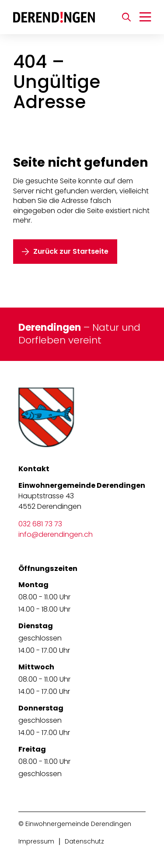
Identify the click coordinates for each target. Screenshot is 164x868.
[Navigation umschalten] (145, 17)
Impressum (36, 841)
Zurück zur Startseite (71, 251)
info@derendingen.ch (56, 534)
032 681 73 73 (40, 524)
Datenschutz (84, 841)
